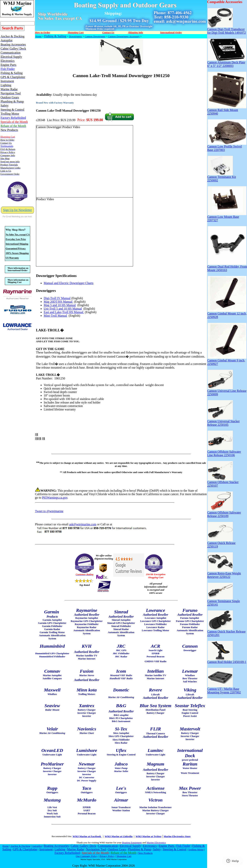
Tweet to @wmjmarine (49, 511)
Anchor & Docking (20, 846)
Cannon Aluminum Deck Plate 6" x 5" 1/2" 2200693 (227, 63)
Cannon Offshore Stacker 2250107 (223, 482)
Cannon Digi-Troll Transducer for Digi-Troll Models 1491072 (226, 30)
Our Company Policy (87, 856)
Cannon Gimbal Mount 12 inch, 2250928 (227, 314)
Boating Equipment (132, 843)
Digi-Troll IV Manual (57, 298)
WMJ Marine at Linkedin (119, 836)
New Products (145, 853)
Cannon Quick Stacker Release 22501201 (226, 632)
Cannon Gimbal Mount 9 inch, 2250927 (227, 361)
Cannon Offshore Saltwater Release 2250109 (224, 513)
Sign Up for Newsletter (18, 210)
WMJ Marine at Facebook (87, 836)
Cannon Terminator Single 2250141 (223, 601)
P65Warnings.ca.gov (55, 498)
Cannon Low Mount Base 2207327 (227, 217)
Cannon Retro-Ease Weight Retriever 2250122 (224, 574)
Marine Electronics (156, 843)
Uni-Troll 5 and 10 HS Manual (63, 309)
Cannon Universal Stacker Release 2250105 (223, 422)
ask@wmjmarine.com (83, 524)
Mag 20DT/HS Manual (58, 302)
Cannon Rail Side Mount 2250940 (227, 110)
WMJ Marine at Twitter (149, 836)
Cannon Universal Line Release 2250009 (227, 391)
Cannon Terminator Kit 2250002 (222, 177)
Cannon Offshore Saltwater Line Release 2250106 (224, 452)
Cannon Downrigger (95, 36)
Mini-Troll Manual (55, 316)
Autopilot (37, 846)
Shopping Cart (124, 856)
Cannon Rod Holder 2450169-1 (227, 661)
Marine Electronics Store (177, 836)
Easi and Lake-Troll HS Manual (64, 312)
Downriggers (75, 36)
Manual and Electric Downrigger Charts (69, 283)
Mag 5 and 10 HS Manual (60, 305)
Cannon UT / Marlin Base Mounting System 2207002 (224, 689)
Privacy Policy (107, 856)
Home (38, 36)
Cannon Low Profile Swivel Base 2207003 (227, 147)
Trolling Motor (196, 849)
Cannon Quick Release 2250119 (221, 543)
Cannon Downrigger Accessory (124, 36)
